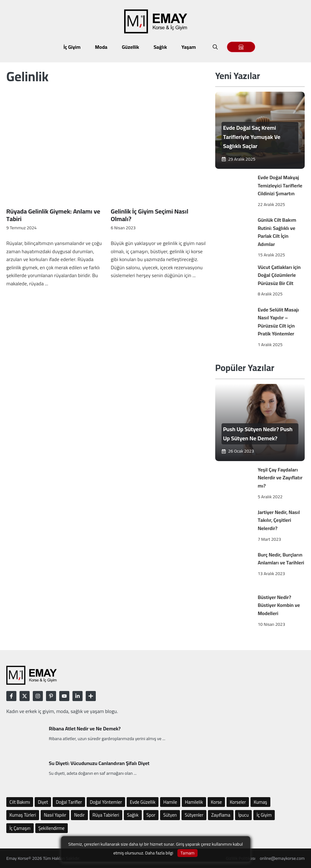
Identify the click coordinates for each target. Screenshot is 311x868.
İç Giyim (72, 47)
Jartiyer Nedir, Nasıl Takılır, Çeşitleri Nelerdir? (279, 520)
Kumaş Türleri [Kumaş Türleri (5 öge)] (23, 815)
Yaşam (189, 47)
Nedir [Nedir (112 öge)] (79, 815)
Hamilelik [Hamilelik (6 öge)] (194, 802)
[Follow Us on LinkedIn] (51, 696)
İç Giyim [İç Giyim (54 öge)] (264, 815)
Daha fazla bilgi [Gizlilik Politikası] (159, 853)
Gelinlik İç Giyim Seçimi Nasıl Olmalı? (149, 215)
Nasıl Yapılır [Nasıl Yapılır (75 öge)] (55, 815)
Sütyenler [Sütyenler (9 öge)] (194, 815)
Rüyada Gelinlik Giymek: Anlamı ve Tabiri (53, 215)
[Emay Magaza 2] (241, 47)
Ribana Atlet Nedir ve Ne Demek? (85, 728)
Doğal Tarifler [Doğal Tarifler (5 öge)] (69, 802)
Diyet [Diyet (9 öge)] (43, 802)
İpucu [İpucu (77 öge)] (243, 815)
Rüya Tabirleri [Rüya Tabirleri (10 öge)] (106, 815)
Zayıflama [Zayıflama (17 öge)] (221, 815)
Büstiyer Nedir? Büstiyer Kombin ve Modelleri (279, 605)
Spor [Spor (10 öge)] (151, 815)
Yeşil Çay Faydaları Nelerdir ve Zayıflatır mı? (280, 478)
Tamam (188, 853)
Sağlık (160, 47)
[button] (215, 47)
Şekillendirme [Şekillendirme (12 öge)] (52, 828)
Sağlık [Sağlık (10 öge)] (133, 815)
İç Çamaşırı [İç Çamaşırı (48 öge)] (20, 828)
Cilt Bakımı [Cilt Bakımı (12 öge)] (20, 802)
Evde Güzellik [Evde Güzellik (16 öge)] (143, 802)
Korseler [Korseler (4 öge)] (238, 802)
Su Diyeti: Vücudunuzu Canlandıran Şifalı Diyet (99, 763)
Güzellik (131, 47)
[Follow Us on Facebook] (11, 696)
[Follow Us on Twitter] (25, 696)
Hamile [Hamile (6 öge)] (170, 802)
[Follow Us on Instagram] (38, 696)
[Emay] (260, 130)
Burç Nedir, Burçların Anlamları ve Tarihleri (281, 559)
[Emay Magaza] (241, 47)
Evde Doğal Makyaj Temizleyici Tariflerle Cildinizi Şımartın (280, 185)
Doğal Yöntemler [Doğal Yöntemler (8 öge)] (106, 802)
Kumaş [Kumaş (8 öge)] (260, 802)
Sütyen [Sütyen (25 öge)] (170, 815)
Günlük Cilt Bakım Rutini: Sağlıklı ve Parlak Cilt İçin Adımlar (277, 232)
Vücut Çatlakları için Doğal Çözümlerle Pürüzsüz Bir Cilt (279, 275)
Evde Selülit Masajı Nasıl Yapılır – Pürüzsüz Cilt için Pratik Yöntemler (278, 322)
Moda (101, 47)
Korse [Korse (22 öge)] (216, 802)
